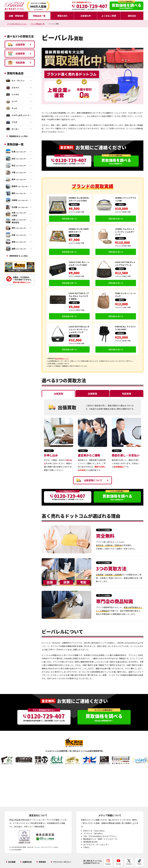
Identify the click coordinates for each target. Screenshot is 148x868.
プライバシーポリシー (62, 862)
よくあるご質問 (109, 16)
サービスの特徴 (104, 530)
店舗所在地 (27, 862)
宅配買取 (16, 63)
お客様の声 (86, 16)
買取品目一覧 (39, 16)
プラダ (11, 122)
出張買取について (89, 480)
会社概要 (12, 862)
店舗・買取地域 (16, 16)
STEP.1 (49, 451)
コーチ (11, 101)
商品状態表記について (62, 358)
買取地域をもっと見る (18, 256)
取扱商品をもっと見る (18, 136)
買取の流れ (62, 16)
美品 (73, 269)
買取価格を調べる (69, 219)
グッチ (11, 108)
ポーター (12, 129)
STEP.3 (117, 451)
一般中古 (121, 204)
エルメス (12, 87)
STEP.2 (83, 451)
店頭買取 (16, 54)
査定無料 (67, 147)
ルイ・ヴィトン (15, 81)
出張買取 (16, 45)
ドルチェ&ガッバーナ (18, 115)
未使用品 (121, 333)
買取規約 (42, 862)
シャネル (12, 94)
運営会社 (132, 16)
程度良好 (74, 204)
